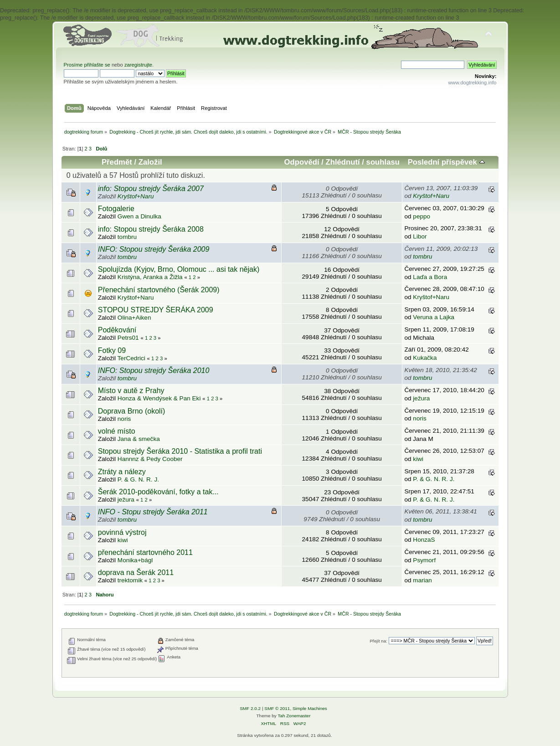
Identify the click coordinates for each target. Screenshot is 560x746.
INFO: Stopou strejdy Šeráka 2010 (154, 370)
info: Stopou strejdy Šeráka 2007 (151, 189)
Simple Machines (310, 708)
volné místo (117, 431)
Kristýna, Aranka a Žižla (150, 277)
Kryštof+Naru (136, 196)
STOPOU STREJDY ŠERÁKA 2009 (156, 310)
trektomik (130, 580)
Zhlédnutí (343, 162)
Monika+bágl (135, 560)
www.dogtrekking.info (472, 83)
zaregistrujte (138, 65)
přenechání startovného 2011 (145, 552)
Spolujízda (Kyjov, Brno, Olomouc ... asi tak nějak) (179, 269)
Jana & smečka (139, 439)
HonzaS (424, 540)
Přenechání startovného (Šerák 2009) (159, 290)
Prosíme (74, 65)
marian (422, 580)
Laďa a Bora (430, 277)
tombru (127, 237)
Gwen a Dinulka (139, 216)
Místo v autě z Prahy (131, 391)
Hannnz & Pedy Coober (150, 459)
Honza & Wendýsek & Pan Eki (159, 398)
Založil (150, 162)
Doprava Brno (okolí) (132, 411)
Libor (420, 236)
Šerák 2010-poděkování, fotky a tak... (158, 492)
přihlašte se (97, 65)
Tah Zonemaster (294, 716)
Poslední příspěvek (446, 162)
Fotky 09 (112, 350)
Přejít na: (378, 641)
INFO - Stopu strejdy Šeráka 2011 (153, 512)
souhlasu (383, 162)
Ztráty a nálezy (122, 472)
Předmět (117, 162)
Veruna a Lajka (434, 317)
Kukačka (425, 358)
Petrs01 (128, 338)
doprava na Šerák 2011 (136, 572)
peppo (421, 216)
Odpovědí (302, 162)
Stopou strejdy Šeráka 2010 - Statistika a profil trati (180, 451)
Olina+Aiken (134, 318)
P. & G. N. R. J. (138, 479)
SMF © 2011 (277, 708)
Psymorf (424, 560)
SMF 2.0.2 (250, 708)
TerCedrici (131, 358)
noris (124, 419)
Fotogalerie (116, 209)
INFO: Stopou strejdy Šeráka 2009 (154, 249)
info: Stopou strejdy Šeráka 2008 (151, 229)
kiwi (418, 459)
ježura (421, 398)
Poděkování (117, 330)
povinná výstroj (122, 532)
